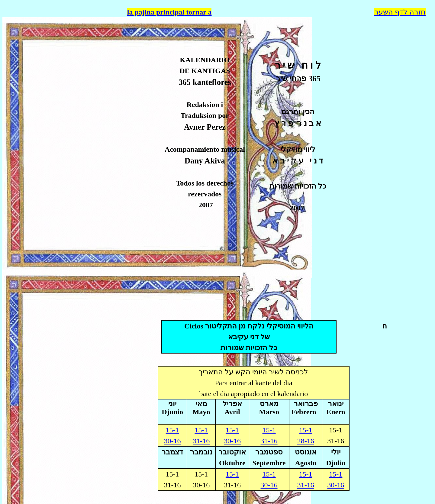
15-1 (306, 430)
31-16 (269, 441)
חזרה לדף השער (400, 12)
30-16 (232, 441)
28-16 (306, 441)
